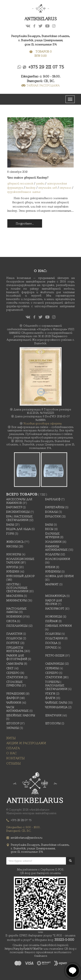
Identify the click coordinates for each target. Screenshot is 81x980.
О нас (12, 753)
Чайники (14, 703)
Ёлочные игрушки (52, 535)
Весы (49, 529)
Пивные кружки (58, 626)
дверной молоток (20, 183)
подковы (53, 634)
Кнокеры (14, 554)
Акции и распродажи (26, 743)
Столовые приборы (14, 684)
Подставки (54, 638)
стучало (66, 188)
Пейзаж (51, 621)
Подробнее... (25, 223)
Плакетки (14, 634)
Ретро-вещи (55, 655)
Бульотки (53, 516)
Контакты (15, 758)
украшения (15, 694)
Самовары (15, 664)
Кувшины (53, 571)
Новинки (14, 616)
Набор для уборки (54, 602)
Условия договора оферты (42, 423)
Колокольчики (58, 559)
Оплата (13, 748)
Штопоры (53, 723)
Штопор (13, 723)
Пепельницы (17, 626)
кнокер (31, 188)
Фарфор (13, 698)
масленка (15, 596)
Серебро (13, 673)
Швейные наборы (21, 715)
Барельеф (53, 499)
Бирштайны (55, 507)
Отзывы (13, 763)
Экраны (13, 728)
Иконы (12, 546)
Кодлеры (52, 554)
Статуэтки (15, 677)
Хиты (11, 738)
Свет (10, 668)
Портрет (13, 643)
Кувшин (13, 571)
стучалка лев (48, 188)
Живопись (15, 542)
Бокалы (51, 512)
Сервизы (52, 668)
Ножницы (54, 616)
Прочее (51, 647)
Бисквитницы (18, 512)
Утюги (50, 694)
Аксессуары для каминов (19, 501)
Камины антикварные (56, 548)
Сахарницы (55, 664)
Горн (10, 534)
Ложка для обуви (59, 576)
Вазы (10, 525)
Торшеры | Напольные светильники (56, 685)
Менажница (55, 596)
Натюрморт (55, 609)
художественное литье (24, 192)
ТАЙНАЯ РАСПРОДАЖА (40, 85)
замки (40, 183)
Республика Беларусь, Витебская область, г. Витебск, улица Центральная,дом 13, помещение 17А (40, 40)
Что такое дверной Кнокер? (28, 178)
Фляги (50, 698)
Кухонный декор (20, 576)
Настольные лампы (16, 610)
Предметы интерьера (15, 649)
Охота (11, 621)
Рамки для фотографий (17, 657)
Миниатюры (17, 600)
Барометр (14, 507)
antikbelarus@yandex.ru (26, 838)
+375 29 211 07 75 (46, 67)
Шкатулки (53, 715)
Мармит (52, 584)
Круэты (12, 567)
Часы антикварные (17, 709)
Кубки (50, 567)
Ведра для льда (19, 529)
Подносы (14, 638)
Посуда (51, 643)
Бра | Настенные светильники (19, 518)
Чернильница (56, 707)
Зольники (53, 542)
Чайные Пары (56, 703)
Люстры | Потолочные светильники (17, 588)
